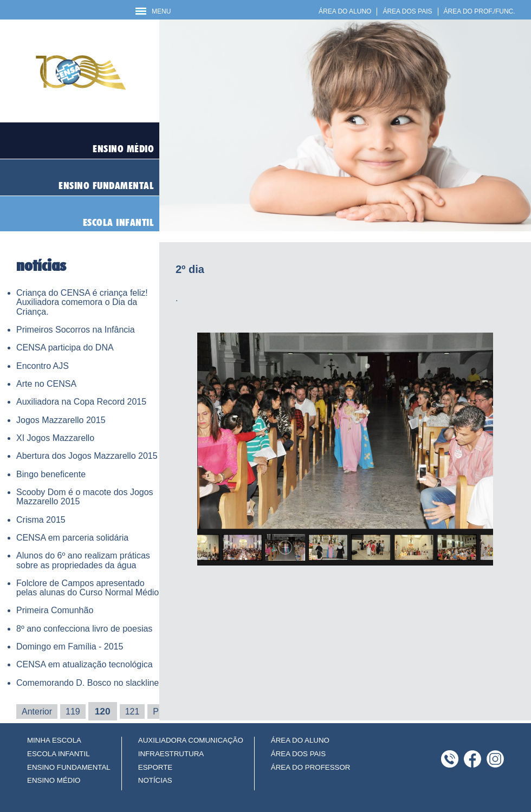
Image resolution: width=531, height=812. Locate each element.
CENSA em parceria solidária (72, 538)
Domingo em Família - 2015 (70, 647)
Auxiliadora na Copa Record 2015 (81, 402)
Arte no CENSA (46, 384)
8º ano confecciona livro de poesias (84, 629)
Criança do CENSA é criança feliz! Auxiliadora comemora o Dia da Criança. (82, 302)
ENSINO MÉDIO (54, 780)
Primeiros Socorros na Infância (76, 330)
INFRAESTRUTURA (171, 754)
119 (73, 712)
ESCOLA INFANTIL (59, 754)
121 (132, 712)
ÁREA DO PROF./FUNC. (480, 11)
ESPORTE (155, 767)
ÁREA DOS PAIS (407, 11)
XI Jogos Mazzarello (55, 438)
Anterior (37, 712)
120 (103, 711)
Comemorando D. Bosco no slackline (88, 683)
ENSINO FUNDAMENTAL (69, 767)
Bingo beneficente (51, 474)
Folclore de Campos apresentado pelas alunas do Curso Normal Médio (88, 588)
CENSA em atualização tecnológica (85, 664)
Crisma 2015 (41, 520)
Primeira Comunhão (55, 610)
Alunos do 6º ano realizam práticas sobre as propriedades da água (83, 560)
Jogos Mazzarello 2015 (61, 420)
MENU (153, 11)
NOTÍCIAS (155, 780)
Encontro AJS (43, 366)
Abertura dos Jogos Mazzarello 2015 (87, 456)
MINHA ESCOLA (54, 740)
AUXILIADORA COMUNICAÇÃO (191, 740)
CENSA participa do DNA (65, 347)
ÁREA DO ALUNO (345, 11)
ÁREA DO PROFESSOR (311, 767)
